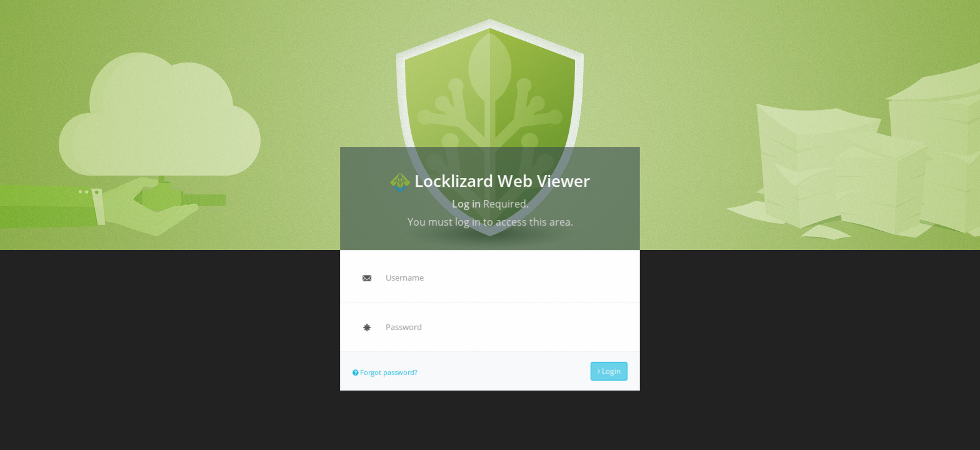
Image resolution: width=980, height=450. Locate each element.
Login (607, 370)
